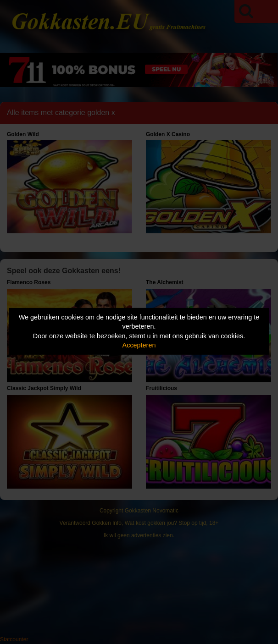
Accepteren (139, 345)
